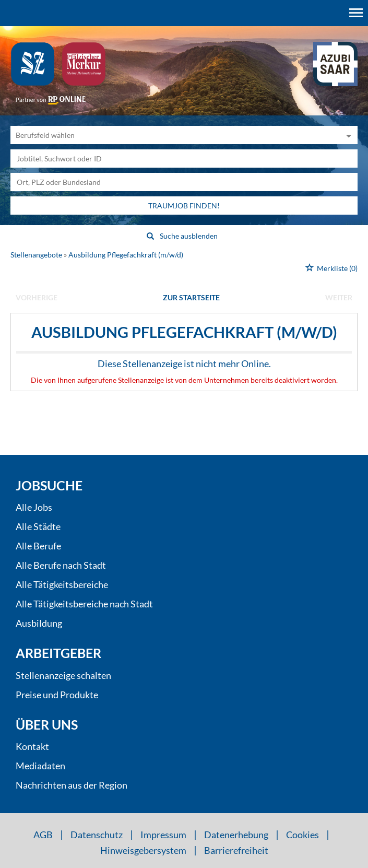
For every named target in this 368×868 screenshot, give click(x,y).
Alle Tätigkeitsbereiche (62, 584)
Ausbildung (39, 623)
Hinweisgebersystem (143, 850)
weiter (339, 297)
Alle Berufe (38, 546)
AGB (43, 835)
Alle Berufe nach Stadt (61, 565)
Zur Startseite (191, 297)
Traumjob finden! (184, 206)
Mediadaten (40, 766)
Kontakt (32, 746)
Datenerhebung (236, 835)
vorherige (37, 297)
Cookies (302, 835)
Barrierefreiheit (236, 850)
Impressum (163, 835)
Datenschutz (97, 835)
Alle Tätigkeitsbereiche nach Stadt (84, 604)
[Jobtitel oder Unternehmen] (184, 159)
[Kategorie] (174, 135)
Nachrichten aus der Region (72, 785)
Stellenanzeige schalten (63, 675)
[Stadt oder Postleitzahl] (184, 182)
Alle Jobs (34, 507)
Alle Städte (38, 526)
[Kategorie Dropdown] (347, 135)
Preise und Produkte (57, 695)
